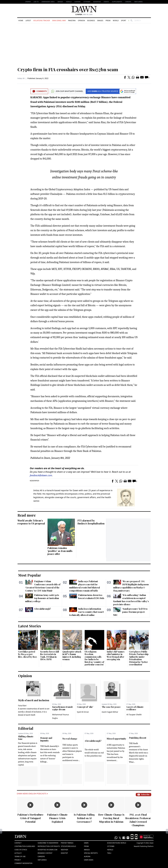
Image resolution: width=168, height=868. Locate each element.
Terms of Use (20, 857)
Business (91, 20)
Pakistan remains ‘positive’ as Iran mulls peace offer (60, 551)
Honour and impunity (46, 739)
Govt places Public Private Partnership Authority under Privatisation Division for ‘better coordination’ (139, 658)
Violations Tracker (42, 20)
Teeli (109, 853)
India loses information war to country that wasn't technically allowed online (87, 612)
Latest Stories (30, 626)
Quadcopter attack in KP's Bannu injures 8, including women (72, 656)
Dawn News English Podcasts (32, 794)
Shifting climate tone (26, 738)
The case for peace (111, 707)
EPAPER (28, 2)
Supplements (117, 2)
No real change (70, 739)
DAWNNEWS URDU (48, 2)
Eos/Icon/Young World (117, 843)
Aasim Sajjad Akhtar (110, 712)
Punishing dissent (138, 738)
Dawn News (89, 860)
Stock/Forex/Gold (68, 846)
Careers (128, 2)
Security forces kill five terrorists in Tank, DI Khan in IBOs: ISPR (50, 656)
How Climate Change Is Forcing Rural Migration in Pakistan (111, 818)
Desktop (64, 853)
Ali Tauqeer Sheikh (134, 715)
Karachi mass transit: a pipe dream (63, 708)
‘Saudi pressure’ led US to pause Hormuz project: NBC (130, 612)
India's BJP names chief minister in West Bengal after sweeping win (116, 656)
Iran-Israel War (59, 20)
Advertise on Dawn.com (47, 850)
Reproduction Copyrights (49, 846)
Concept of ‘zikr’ (85, 707)
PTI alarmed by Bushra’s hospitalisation (91, 522)
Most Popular (30, 575)
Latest (28, 20)
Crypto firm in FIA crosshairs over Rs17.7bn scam (68, 69)
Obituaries (138, 2)
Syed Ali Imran (83, 712)
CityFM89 (87, 2)
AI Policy (18, 853)
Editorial (26, 728)
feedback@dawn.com (41, 475)
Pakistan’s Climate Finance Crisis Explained (57, 818)
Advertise (97, 2)
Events (106, 2)
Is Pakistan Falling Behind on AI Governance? (84, 818)
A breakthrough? (43, 609)
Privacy (18, 860)
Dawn (86, 843)
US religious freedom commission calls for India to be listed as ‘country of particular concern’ (94, 658)
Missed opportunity (116, 739)
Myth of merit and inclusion (34, 700)
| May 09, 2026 (84, 15)
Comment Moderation (23, 863)
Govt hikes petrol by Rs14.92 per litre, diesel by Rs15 (28, 654)
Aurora (77, 2)
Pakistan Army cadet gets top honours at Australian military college (42, 598)
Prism (108, 20)
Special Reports (91, 853)
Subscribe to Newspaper (48, 843)
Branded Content (45, 853)
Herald (69, 2)
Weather (64, 850)
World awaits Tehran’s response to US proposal (31, 522)
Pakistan (72, 20)
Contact (18, 843)
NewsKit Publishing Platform (144, 846)
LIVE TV (36, 2)
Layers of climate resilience (135, 708)
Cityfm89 (111, 846)
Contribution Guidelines (25, 846)
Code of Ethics (21, 850)
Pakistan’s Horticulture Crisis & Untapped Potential (30, 818)
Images (60, 2)
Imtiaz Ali (21, 78)
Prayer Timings (67, 843)
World (116, 20)
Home (21, 20)
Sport (124, 20)
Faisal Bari (22, 706)
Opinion (81, 20)
